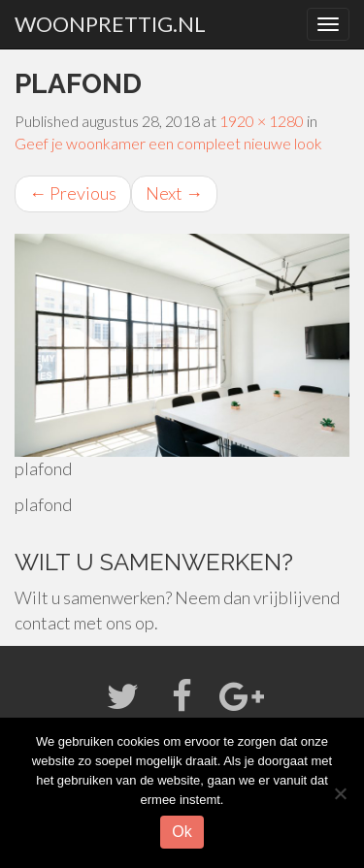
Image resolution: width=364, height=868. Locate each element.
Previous (73, 193)
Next (174, 193)
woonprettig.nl (110, 24)
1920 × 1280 (262, 121)
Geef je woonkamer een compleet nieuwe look (168, 143)
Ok (182, 832)
